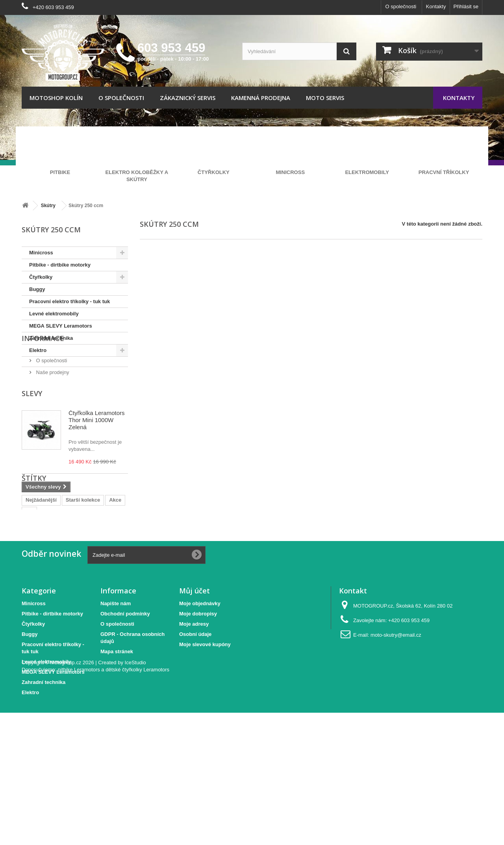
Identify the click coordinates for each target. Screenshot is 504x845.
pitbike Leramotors (79, 802)
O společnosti (401, 6)
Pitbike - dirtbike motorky (60, 265)
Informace (43, 378)
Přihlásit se (466, 6)
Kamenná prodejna (261, 98)
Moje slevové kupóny (205, 733)
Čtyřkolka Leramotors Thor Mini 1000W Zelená (97, 464)
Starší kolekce (83, 579)
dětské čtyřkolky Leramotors (137, 802)
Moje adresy (194, 713)
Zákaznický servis (188, 98)
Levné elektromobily (54, 314)
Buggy (37, 289)
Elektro (38, 350)
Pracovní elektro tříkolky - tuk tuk (69, 301)
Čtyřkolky (41, 277)
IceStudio (135, 795)
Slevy (32, 437)
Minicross (41, 253)
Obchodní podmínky (125, 702)
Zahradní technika (51, 338)
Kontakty (436, 6)
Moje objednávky (200, 692)
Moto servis (325, 98)
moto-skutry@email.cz (396, 724)
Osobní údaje (195, 723)
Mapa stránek (117, 740)
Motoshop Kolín (56, 98)
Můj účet (195, 679)
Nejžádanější (41, 579)
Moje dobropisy (198, 702)
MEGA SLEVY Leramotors (61, 326)
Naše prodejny (52, 409)
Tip (29, 591)
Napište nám (116, 692)
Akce (115, 579)
